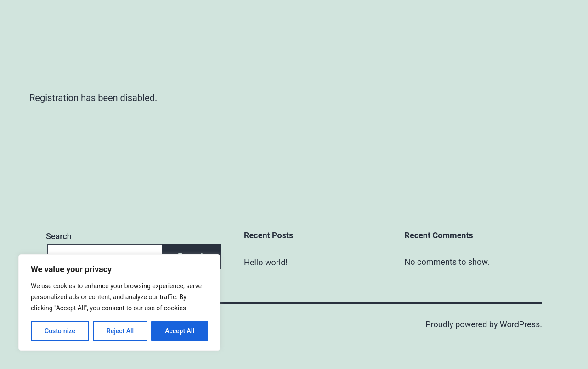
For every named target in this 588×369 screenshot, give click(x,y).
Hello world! (266, 262)
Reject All (120, 331)
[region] (119, 302)
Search (59, 236)
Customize (60, 331)
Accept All (180, 331)
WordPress (520, 324)
